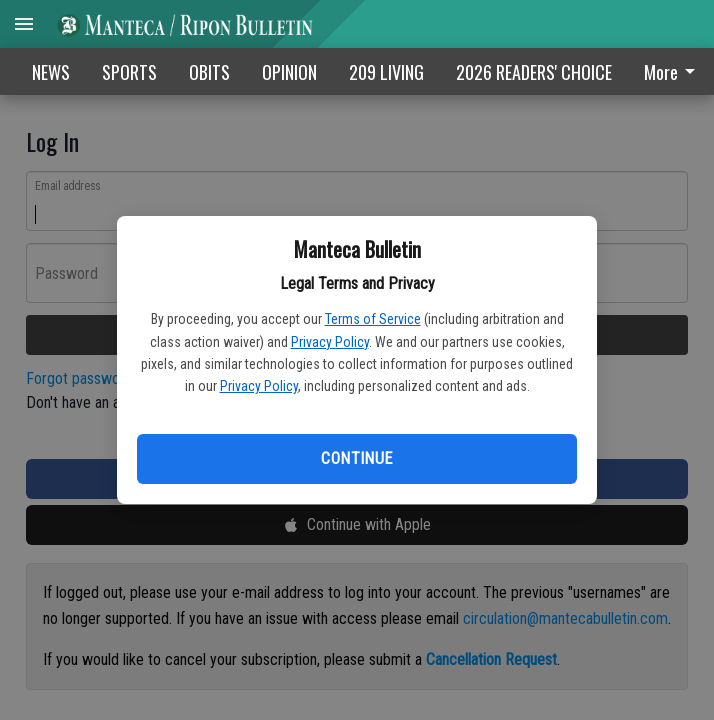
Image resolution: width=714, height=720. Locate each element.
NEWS (51, 72)
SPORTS (129, 72)
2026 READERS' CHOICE (534, 72)
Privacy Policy (330, 342)
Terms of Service (373, 319)
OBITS (209, 72)
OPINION (289, 72)
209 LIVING (386, 72)
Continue (356, 458)
